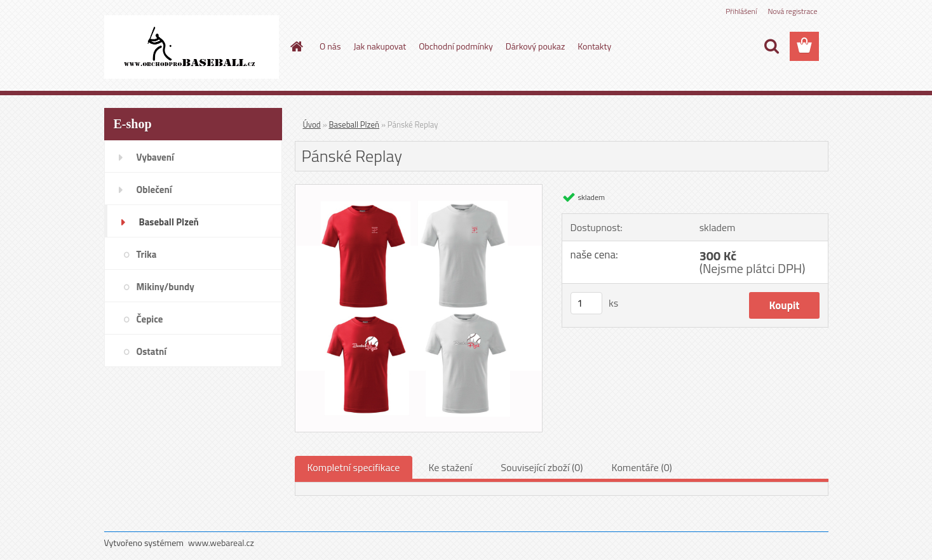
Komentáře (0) (642, 467)
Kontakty (594, 46)
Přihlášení (741, 11)
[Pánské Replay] (419, 190)
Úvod (312, 124)
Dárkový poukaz (536, 46)
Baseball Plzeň (354, 124)
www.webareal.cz (221, 543)
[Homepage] (295, 46)
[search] (771, 46)
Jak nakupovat (380, 46)
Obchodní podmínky (456, 46)
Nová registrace (792, 11)
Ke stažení (450, 467)
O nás (330, 46)
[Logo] (192, 47)
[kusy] (586, 303)
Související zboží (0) (542, 467)
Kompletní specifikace (354, 467)
